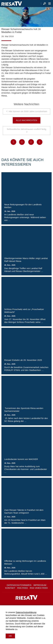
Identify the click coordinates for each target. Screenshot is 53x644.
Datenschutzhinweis (19, 585)
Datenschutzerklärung (26, 612)
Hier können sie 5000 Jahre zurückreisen (28, 111)
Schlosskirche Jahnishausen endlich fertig (26, 129)
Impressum (40, 585)
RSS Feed (23, 588)
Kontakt (10, 588)
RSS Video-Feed (39, 588)
